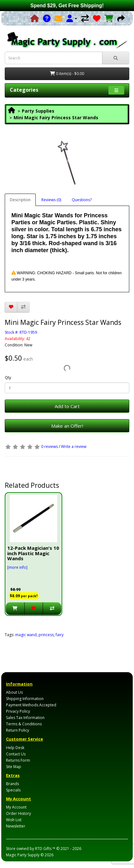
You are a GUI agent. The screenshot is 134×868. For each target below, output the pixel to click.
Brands (12, 784)
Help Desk (15, 748)
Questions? (82, 200)
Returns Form (18, 760)
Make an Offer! (67, 426)
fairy (60, 635)
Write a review (74, 446)
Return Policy (18, 730)
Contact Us (16, 754)
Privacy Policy (18, 711)
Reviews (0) (51, 200)
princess (46, 635)
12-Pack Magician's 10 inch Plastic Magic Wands (33, 553)
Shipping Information (25, 699)
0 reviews (49, 446)
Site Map (14, 767)
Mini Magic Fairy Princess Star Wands (56, 118)
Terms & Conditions (24, 724)
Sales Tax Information (25, 718)
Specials (13, 790)
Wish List (14, 820)
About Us (14, 692)
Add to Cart (67, 406)
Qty (8, 378)
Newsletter (16, 826)
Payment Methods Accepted (31, 705)
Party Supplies (38, 111)
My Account (16, 807)
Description (20, 200)
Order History (18, 813)
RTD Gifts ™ (45, 849)
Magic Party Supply (23, 855)
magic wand (26, 635)
